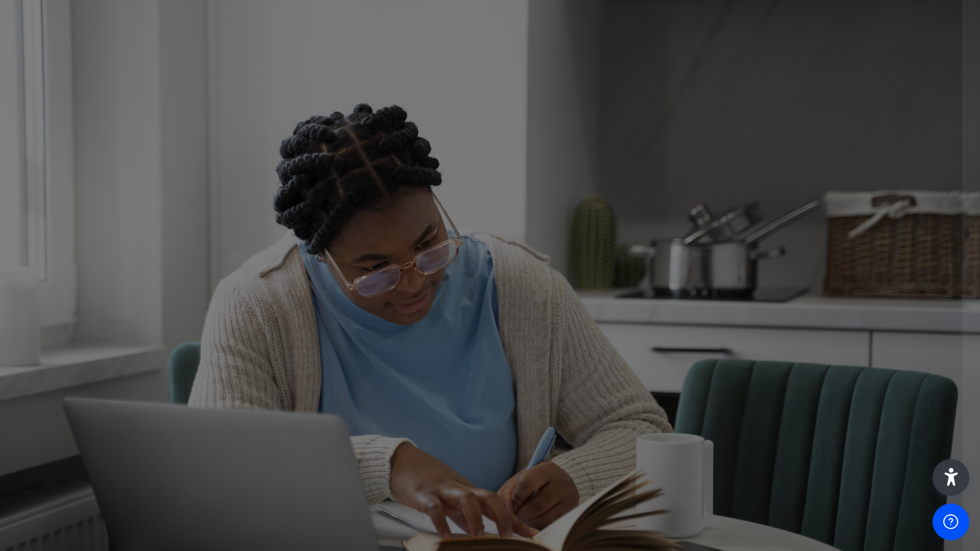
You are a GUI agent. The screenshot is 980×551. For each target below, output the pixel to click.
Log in (819, 391)
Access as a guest (818, 511)
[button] (951, 478)
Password (708, 277)
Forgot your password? (902, 348)
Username (709, 202)
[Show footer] (951, 522)
